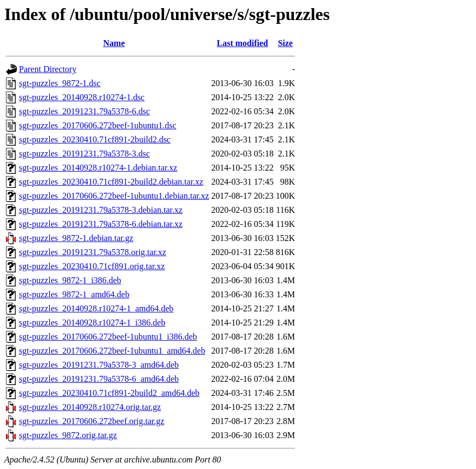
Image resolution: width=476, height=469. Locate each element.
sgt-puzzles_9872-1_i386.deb (70, 280)
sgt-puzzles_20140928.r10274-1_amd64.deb (96, 308)
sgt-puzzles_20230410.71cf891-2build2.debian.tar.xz (111, 182)
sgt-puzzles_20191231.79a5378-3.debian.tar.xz (101, 210)
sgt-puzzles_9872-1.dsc (60, 83)
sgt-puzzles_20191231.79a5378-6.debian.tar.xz (101, 224)
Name (114, 43)
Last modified (242, 43)
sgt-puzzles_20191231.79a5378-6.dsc (84, 111)
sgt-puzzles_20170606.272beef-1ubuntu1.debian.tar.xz (114, 196)
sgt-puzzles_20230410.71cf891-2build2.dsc (95, 139)
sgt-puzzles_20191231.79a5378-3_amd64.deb (99, 365)
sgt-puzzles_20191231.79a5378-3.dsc (84, 154)
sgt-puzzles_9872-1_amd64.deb (74, 294)
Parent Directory (48, 69)
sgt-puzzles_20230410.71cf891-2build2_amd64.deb (109, 393)
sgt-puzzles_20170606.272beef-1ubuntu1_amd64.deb (112, 351)
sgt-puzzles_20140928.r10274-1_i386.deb (92, 323)
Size (285, 43)
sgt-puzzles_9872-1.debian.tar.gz (76, 238)
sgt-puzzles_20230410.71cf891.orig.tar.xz (92, 266)
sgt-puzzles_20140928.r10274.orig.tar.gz (90, 407)
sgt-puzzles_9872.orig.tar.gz (68, 435)
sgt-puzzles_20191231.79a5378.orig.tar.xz (93, 252)
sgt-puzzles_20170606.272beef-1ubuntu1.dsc (98, 125)
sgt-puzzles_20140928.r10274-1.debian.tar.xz (98, 168)
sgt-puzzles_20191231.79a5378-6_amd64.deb (99, 379)
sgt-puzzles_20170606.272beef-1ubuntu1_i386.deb (108, 337)
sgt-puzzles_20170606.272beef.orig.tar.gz (92, 421)
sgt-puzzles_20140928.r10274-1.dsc (82, 97)
